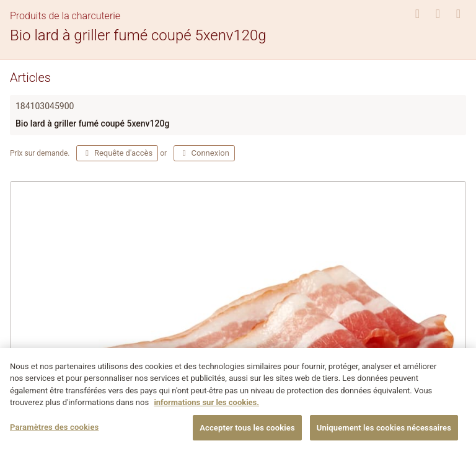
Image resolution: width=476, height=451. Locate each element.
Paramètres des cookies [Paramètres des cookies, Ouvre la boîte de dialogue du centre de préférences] (54, 432)
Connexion (204, 153)
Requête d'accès (117, 153)
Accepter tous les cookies (247, 433)
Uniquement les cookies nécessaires (384, 433)
